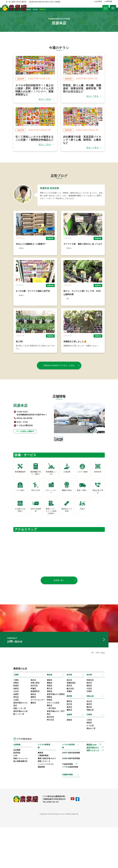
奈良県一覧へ (59, 612)
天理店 (95, 731)
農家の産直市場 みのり (43, 800)
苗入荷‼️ (12, 363)
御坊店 (95, 745)
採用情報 (109, 2)
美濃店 (71, 731)
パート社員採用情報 (70, 810)
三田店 (95, 762)
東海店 (48, 741)
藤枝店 (71, 751)
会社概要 (9, 793)
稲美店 (95, 765)
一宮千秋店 (50, 751)
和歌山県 (95, 736)
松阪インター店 (12, 751)
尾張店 (48, 725)
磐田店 (71, 742)
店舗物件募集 (68, 814)
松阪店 (9, 728)
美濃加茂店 (73, 721)
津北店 (9, 738)
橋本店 (95, 748)
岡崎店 (48, 738)
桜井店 (95, 721)
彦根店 (71, 762)
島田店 (71, 748)
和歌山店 (95, 751)
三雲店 (9, 718)
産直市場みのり (97, 791)
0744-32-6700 (17, 440)
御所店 (95, 725)
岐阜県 (71, 713)
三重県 (9, 713)
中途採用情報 (68, 806)
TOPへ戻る (108, 691)
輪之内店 (72, 728)
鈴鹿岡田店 (30, 731)
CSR (8, 800)
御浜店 (28, 734)
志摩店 (9, 734)
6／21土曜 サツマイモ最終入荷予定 (25, 308)
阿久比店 (49, 764)
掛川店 (71, 745)
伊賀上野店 (30, 721)
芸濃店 (28, 728)
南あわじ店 (96, 771)
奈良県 (95, 713)
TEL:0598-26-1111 (43, 842)
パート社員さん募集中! (18, 454)
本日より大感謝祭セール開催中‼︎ (23, 257)
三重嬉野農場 (40, 797)
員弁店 (28, 718)
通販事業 (38, 810)
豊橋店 (48, 721)
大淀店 (95, 728)
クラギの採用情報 (70, 788)
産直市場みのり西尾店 (54, 734)
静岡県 (71, 736)
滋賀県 (71, 756)
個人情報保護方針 (13, 806)
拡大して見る (45, 106)
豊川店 (48, 728)
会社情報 (98, 2)
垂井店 (71, 725)
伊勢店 (9, 721)
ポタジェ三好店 (52, 744)
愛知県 (48, 713)
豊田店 (48, 747)
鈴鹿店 (9, 725)
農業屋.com (96, 788)
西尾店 (48, 731)
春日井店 (49, 760)
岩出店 (95, 742)
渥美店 (48, 718)
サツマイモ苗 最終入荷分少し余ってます (83, 257)
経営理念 (9, 797)
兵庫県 (95, 756)
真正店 (71, 718)
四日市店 (29, 725)
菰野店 (28, 738)
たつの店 (95, 768)
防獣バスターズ (40, 803)
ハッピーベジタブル (42, 806)
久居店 (9, 741)
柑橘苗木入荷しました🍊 (75, 363)
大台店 (9, 731)
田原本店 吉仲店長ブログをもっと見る (59, 387)
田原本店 (50, 251)
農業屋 (37, 793)
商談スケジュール (13, 803)
